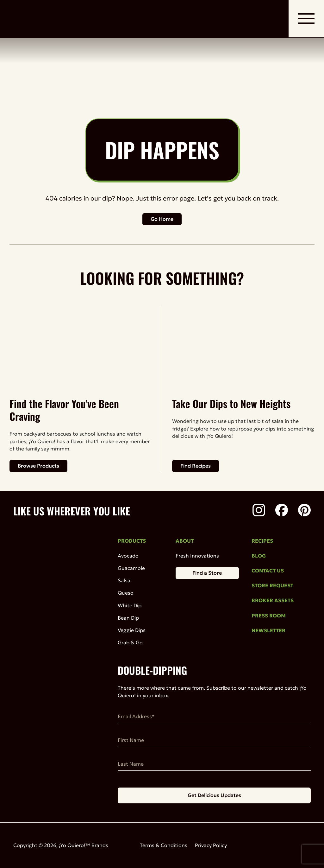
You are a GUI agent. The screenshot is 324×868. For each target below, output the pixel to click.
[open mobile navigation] (306, 19)
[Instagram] (259, 511)
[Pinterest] (304, 511)
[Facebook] (282, 511)
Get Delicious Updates (214, 795)
